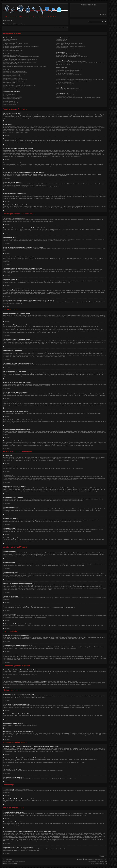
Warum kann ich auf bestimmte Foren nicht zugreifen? (15, 80)
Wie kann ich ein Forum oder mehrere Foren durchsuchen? (69, 69)
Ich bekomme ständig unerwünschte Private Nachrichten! (68, 55)
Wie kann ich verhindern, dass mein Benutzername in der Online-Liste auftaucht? (21, 57)
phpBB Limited (89, 260)
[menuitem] (103, 14)
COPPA (83, 150)
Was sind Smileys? (7, 96)
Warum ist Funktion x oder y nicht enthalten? (65, 96)
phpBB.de (100, 260)
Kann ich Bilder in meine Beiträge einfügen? (13, 97)
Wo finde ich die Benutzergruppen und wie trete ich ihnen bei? (69, 43)
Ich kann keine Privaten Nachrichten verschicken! (67, 54)
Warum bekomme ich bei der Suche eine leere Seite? (67, 72)
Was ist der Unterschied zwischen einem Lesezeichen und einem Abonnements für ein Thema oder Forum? (80, 80)
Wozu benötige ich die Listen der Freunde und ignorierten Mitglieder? (71, 61)
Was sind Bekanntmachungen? (10, 100)
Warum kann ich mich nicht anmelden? (12, 45)
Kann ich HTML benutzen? (9, 94)
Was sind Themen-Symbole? (9, 104)
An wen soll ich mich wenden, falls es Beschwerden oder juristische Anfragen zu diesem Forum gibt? (78, 98)
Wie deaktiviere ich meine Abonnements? (65, 84)
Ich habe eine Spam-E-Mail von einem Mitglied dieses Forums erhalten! (72, 57)
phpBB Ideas (72, 823)
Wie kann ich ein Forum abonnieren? (64, 82)
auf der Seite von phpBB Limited (46, 815)
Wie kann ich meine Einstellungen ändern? (12, 55)
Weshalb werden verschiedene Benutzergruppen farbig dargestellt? (71, 46)
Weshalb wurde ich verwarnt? (10, 83)
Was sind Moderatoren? (61, 41)
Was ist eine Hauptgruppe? (62, 48)
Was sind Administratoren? (62, 39)
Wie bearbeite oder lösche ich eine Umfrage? (13, 78)
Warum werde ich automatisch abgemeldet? (13, 49)
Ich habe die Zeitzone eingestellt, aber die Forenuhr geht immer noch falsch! (20, 59)
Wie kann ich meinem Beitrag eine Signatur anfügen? (15, 74)
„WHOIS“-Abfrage (10, 835)
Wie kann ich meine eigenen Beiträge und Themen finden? (69, 75)
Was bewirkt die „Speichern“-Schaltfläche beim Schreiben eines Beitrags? (19, 85)
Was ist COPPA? (7, 41)
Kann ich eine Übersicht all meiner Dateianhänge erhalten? (69, 90)
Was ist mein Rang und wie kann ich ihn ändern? (14, 65)
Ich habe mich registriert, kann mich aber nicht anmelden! (16, 43)
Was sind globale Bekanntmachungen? (12, 99)
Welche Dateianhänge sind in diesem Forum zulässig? (68, 89)
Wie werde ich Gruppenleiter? (62, 45)
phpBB (9, 862)
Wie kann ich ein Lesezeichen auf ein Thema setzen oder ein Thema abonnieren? (74, 81)
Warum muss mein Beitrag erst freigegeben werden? (15, 87)
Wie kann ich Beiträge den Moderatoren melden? (14, 84)
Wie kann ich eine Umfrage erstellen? (11, 76)
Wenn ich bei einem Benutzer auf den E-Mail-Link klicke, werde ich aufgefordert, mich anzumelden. (25, 66)
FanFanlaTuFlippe (103, 862)
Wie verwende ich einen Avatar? (10, 64)
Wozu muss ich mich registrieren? (10, 39)
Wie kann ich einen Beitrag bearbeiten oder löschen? (15, 73)
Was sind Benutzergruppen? (62, 42)
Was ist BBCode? (7, 93)
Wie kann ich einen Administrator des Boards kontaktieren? (69, 99)
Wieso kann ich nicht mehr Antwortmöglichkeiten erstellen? (16, 77)
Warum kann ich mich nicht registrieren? (12, 42)
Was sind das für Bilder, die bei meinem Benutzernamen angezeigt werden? (20, 62)
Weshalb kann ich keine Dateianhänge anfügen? (14, 81)
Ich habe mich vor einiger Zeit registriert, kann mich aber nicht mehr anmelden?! (21, 46)
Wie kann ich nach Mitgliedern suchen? (64, 73)
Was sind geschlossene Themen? (10, 103)
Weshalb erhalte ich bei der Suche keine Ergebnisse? (68, 70)
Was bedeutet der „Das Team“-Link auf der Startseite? (68, 49)
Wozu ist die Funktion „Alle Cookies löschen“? (13, 50)
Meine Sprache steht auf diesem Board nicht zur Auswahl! (16, 61)
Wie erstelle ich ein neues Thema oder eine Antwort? (15, 71)
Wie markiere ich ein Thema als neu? (11, 88)
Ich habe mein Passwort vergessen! (11, 48)
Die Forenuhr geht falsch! (9, 58)
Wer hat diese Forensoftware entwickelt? (65, 95)
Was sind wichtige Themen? (9, 101)
